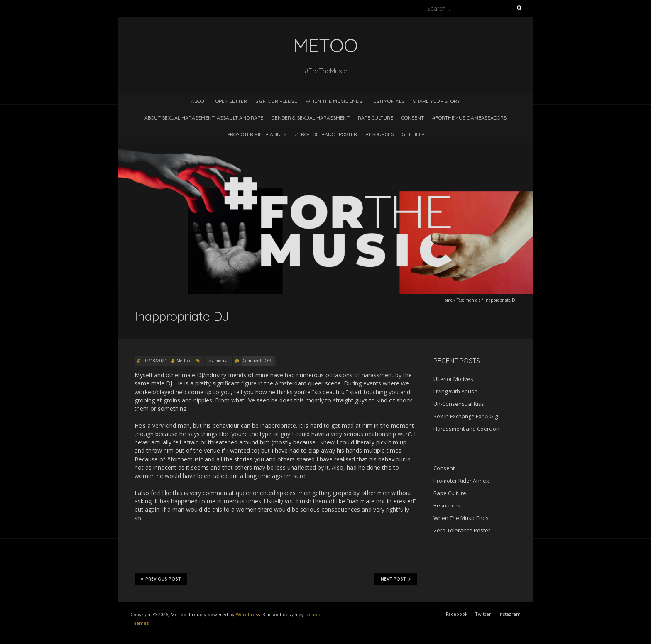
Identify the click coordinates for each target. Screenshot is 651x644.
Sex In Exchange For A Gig (466, 416)
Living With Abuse (455, 391)
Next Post (396, 579)
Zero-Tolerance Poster (326, 134)
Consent (413, 118)
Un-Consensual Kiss (459, 404)
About (199, 101)
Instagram (510, 614)
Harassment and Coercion (466, 429)
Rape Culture (376, 118)
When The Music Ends (334, 101)
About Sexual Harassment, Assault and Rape (204, 118)
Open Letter (231, 101)
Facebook (457, 614)
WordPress (248, 614)
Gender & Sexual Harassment (311, 118)
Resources (379, 134)
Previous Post (161, 579)
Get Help (413, 134)
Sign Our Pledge (276, 101)
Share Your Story (436, 101)
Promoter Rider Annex (257, 134)
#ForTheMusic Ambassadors (469, 118)
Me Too (183, 361)
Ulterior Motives (453, 379)
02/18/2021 (155, 361)
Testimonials (387, 101)
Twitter (483, 614)
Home (447, 300)
